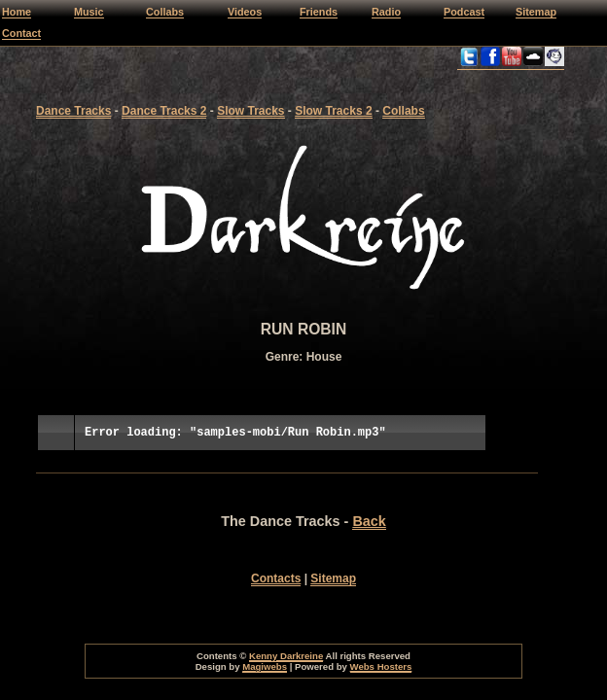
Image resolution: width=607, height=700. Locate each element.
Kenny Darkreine (286, 656)
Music (89, 12)
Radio (386, 12)
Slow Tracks (250, 111)
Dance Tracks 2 (164, 111)
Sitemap (536, 12)
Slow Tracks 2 (333, 111)
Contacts (276, 578)
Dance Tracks (73, 111)
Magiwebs (265, 666)
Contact (21, 33)
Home (17, 12)
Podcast (464, 12)
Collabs (165, 12)
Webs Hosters (381, 666)
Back (369, 521)
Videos (245, 12)
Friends (319, 12)
